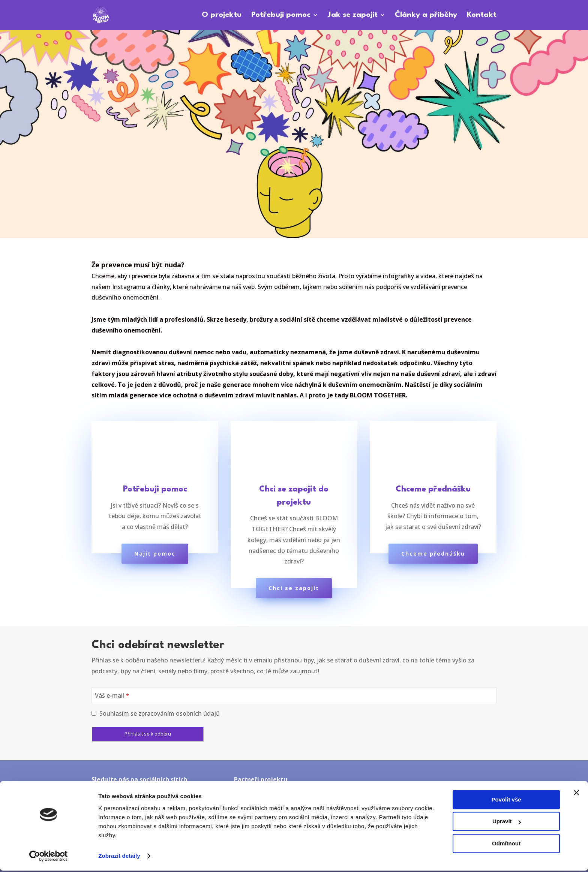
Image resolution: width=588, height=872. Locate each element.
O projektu (222, 16)
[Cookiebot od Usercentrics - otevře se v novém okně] (49, 857)
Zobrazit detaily (119, 857)
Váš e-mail (112, 695)
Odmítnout (506, 845)
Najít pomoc (155, 554)
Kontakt (482, 16)
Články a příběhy (426, 16)
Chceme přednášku (433, 554)
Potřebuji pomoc (281, 16)
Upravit (507, 823)
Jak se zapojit (353, 16)
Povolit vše (506, 801)
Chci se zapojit (294, 588)
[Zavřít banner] (576, 794)
